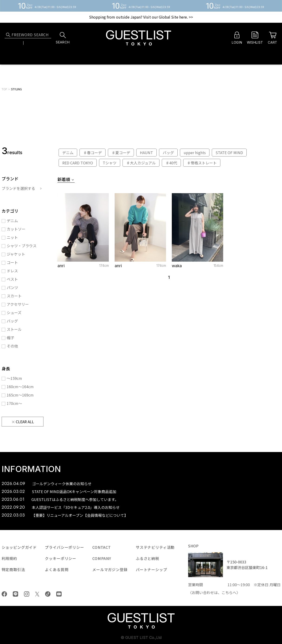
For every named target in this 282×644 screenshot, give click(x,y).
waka (177, 266)
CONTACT (102, 547)
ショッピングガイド (19, 547)
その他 (12, 346)
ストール (14, 329)
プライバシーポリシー (64, 547)
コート (12, 262)
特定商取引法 (13, 569)
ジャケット (16, 254)
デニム (12, 221)
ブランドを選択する (18, 188)
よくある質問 (57, 569)
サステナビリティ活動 (155, 547)
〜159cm (14, 378)
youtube (59, 594)
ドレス (12, 271)
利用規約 (9, 558)
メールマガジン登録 (110, 569)
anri (61, 266)
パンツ (12, 287)
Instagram (27, 594)
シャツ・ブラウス (22, 246)
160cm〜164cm (20, 387)
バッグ (12, 321)
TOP (4, 89)
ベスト (12, 279)
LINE (15, 594)
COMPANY (102, 558)
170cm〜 (14, 403)
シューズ (14, 312)
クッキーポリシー (61, 558)
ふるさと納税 (148, 558)
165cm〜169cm (20, 395)
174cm (104, 265)
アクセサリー (18, 304)
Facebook (4, 594)
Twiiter (37, 594)
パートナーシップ (151, 569)
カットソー (16, 229)
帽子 (10, 338)
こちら (227, 592)
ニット (12, 237)
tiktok (48, 594)
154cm (218, 265)
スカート (14, 296)
